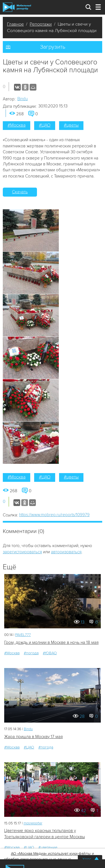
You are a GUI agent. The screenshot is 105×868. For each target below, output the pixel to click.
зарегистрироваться (22, 552)
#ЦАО (45, 125)
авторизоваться (66, 552)
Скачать (20, 192)
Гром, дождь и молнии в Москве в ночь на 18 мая (51, 642)
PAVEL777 (23, 635)
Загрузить (53, 47)
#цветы (71, 125)
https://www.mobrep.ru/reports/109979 (54, 515)
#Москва (17, 125)
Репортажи (41, 24)
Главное (15, 24)
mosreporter (33, 823)
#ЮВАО (50, 653)
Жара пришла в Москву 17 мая (33, 737)
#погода (31, 653)
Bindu (23, 99)
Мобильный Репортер (17, 7)
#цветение (48, 847)
